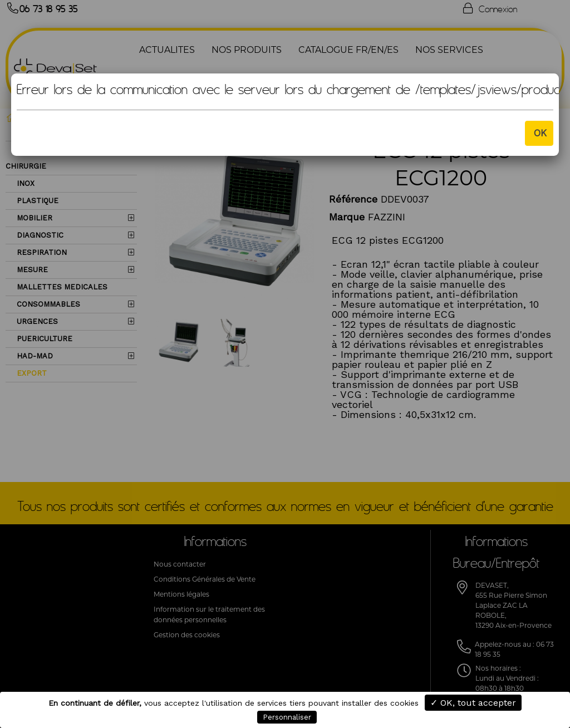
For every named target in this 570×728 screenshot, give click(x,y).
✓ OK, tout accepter (473, 703)
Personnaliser (287, 717)
